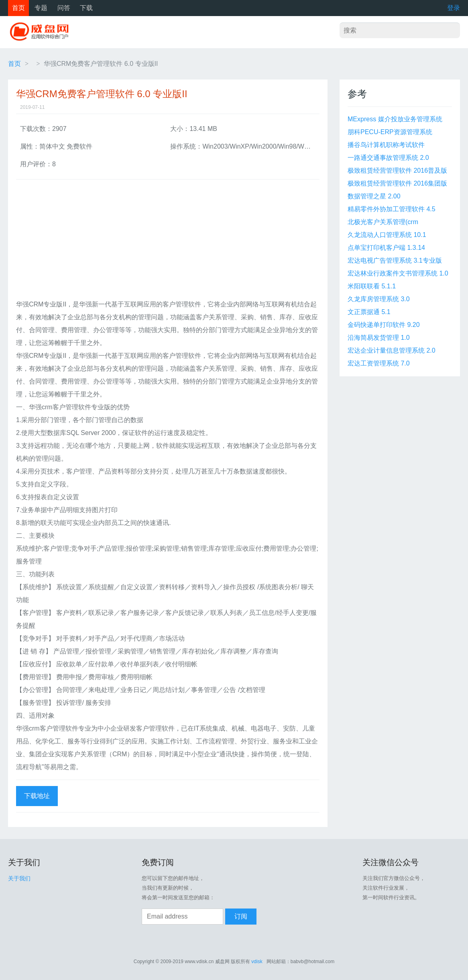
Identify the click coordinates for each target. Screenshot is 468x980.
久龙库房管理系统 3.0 (379, 299)
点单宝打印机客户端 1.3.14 (386, 248)
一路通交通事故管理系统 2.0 (388, 158)
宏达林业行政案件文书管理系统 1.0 (398, 273)
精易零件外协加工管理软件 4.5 (392, 209)
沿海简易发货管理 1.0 (379, 338)
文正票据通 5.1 (369, 312)
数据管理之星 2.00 (374, 196)
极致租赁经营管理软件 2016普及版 (397, 170)
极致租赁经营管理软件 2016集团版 (397, 183)
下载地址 (37, 796)
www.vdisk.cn (199, 962)
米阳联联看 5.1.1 (372, 286)
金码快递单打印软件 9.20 (384, 325)
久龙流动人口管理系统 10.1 (387, 235)
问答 (64, 8)
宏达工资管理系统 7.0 (379, 363)
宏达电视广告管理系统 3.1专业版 (395, 260)
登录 (454, 8)
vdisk (257, 962)
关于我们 (19, 878)
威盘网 (42, 32)
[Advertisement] (168, 242)
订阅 (241, 916)
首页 (18, 8)
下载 (86, 8)
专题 (41, 8)
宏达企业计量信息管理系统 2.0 (392, 350)
